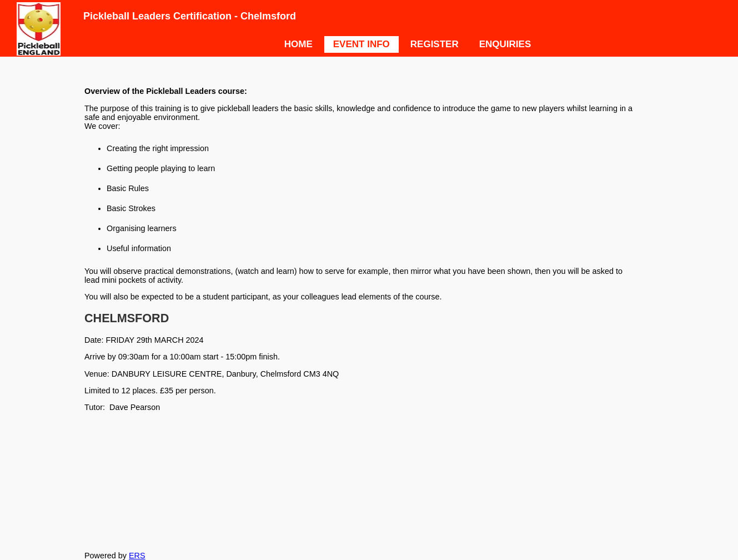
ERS (137, 556)
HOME (298, 44)
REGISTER (435, 44)
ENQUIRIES (505, 44)
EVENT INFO (362, 44)
